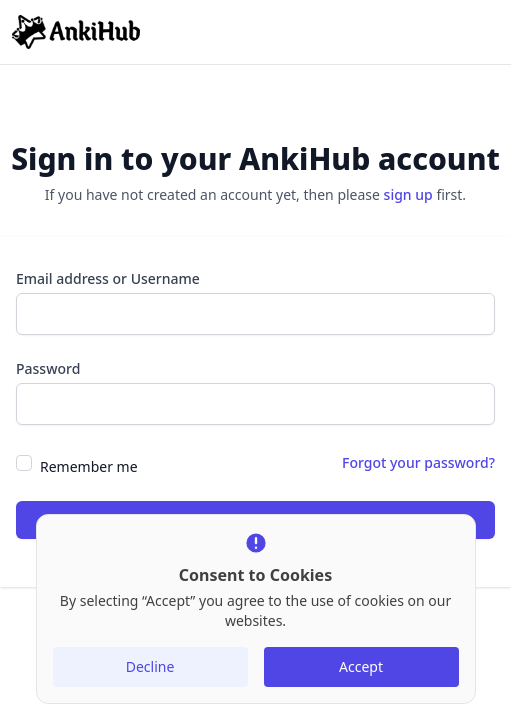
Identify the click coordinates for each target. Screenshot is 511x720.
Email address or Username (108, 278)
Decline (150, 666)
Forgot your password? (418, 462)
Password (48, 368)
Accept (361, 666)
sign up (408, 194)
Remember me (89, 466)
